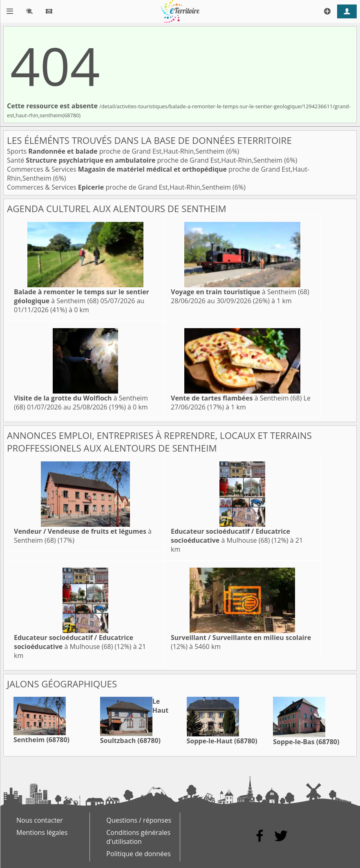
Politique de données (138, 854)
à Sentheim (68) (82, 296)
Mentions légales (42, 832)
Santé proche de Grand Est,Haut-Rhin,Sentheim (145, 160)
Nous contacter (40, 820)
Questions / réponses (139, 820)
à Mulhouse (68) (230, 536)
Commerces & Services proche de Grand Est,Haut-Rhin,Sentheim (120, 187)
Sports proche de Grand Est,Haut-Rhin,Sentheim (117, 151)
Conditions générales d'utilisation (138, 837)
